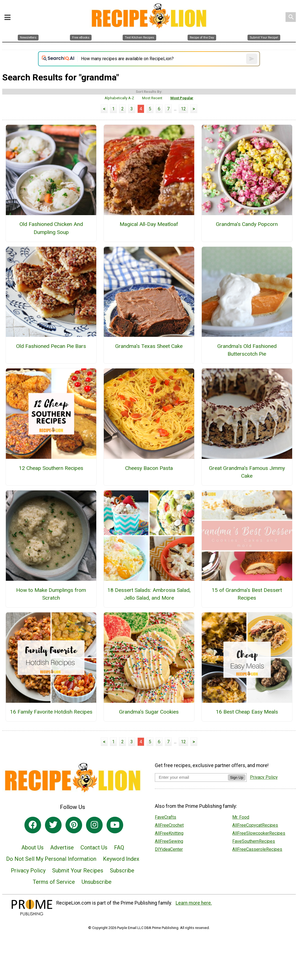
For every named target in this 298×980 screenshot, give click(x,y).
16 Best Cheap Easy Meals (247, 712)
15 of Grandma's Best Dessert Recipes (247, 594)
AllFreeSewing (169, 841)
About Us (32, 847)
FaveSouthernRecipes (254, 841)
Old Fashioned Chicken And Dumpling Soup (51, 228)
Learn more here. (194, 903)
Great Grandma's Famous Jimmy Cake (247, 472)
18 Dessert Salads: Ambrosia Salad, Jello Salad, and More (149, 594)
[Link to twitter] (53, 825)
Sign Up (237, 777)
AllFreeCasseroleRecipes (257, 849)
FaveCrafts (166, 817)
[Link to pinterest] (74, 825)
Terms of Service (54, 882)
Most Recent (152, 98)
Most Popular (182, 98)
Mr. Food (241, 817)
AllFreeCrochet (169, 825)
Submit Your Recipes (78, 870)
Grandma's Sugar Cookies (149, 712)
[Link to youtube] (115, 825)
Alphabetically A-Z (119, 98)
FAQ (119, 847)
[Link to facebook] (33, 825)
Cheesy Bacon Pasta (149, 468)
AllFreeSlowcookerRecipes (259, 833)
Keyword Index (121, 859)
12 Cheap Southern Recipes (51, 468)
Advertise (62, 847)
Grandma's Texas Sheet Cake (149, 346)
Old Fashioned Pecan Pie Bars (51, 346)
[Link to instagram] (94, 825)
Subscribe (122, 870)
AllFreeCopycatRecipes (255, 825)
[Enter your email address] (191, 777)
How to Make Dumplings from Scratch (51, 594)
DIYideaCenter (169, 849)
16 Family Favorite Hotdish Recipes (51, 712)
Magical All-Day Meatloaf (149, 224)
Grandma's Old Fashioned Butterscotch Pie (247, 350)
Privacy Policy (28, 870)
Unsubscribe (97, 882)
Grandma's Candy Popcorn (247, 224)
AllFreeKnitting (169, 833)
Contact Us (94, 847)
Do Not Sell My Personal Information (51, 859)
